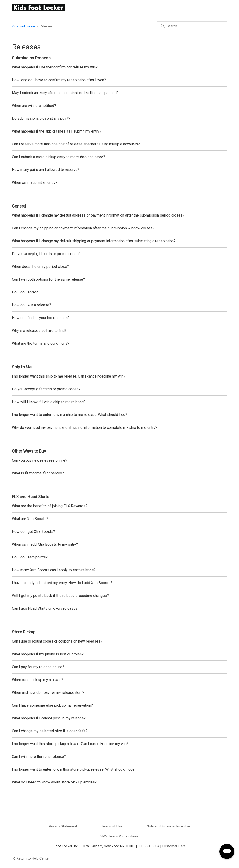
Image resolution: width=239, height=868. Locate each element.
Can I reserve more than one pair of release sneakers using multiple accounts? (76, 144)
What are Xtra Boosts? (30, 519)
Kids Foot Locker (23, 26)
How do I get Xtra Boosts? (33, 532)
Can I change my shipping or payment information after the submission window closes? (83, 228)
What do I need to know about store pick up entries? (54, 782)
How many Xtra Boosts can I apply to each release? (54, 570)
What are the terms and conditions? (41, 343)
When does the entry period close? (40, 267)
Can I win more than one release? (39, 757)
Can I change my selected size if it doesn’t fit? (50, 731)
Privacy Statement (63, 826)
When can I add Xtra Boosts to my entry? (45, 544)
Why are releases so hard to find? (40, 331)
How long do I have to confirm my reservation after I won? (59, 80)
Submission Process (31, 58)
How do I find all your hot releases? (41, 318)
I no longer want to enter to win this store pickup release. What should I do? (73, 769)
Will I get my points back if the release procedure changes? (60, 596)
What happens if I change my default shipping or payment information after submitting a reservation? (94, 241)
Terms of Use (112, 826)
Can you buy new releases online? (40, 460)
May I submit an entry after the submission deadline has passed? (65, 93)
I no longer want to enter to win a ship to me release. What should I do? (70, 415)
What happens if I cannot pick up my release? (49, 718)
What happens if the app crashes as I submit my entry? (57, 131)
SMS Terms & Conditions (120, 836)
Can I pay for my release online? (38, 667)
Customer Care (174, 846)
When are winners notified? (34, 106)
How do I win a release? (32, 305)
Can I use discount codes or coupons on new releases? (58, 641)
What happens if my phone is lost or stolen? (48, 654)
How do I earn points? (30, 557)
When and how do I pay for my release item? (48, 693)
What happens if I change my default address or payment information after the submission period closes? (98, 215)
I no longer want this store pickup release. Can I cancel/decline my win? (70, 744)
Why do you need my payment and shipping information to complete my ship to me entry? (85, 427)
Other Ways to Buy (29, 451)
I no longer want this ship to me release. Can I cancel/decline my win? (69, 376)
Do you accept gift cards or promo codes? (46, 254)
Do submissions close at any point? (42, 118)
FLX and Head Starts (31, 497)
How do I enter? (25, 292)
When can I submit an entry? (36, 182)
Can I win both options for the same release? (48, 279)
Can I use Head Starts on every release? (45, 608)
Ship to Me (22, 367)
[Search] (192, 26)
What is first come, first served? (38, 473)
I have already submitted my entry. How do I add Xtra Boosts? (62, 583)
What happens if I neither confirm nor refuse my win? (55, 67)
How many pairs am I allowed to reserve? (46, 170)
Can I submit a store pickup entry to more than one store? (58, 157)
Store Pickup (24, 632)
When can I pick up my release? (38, 680)
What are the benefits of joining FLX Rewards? (50, 506)
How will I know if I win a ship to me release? (49, 402)
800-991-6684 (148, 846)
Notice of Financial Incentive (168, 826)
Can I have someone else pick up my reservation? (52, 705)
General (19, 206)
